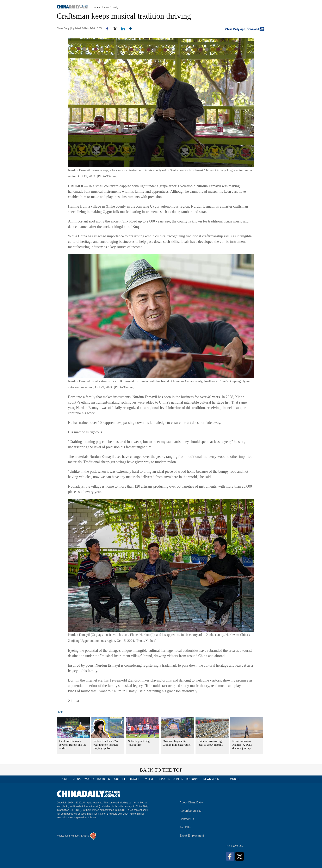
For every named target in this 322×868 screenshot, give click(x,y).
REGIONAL (192, 779)
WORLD (89, 779)
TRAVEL (135, 779)
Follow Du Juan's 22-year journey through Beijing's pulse (106, 745)
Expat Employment (192, 836)
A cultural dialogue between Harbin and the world (72, 745)
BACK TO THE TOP (161, 770)
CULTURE (120, 779)
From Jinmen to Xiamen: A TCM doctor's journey (242, 745)
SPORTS (164, 779)
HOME (64, 779)
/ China (103, 7)
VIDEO (149, 779)
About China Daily (191, 802)
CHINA (77, 779)
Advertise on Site (191, 811)
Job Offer (185, 827)
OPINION (178, 779)
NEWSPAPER (211, 779)
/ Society (114, 7)
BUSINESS (104, 779)
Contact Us (187, 819)
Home (95, 7)
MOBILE (235, 779)
